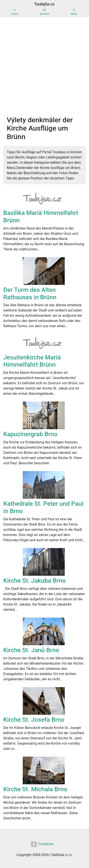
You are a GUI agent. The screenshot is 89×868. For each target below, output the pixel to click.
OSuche (15, 12)
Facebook (42, 844)
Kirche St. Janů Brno (31, 650)
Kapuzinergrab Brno (30, 434)
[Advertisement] (44, 69)
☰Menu (74, 12)
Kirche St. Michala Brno (35, 789)
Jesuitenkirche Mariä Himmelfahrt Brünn (32, 361)
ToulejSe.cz (44, 4)
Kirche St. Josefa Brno (34, 720)
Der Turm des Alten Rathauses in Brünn (30, 294)
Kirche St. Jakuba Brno (34, 581)
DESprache (44, 12)
